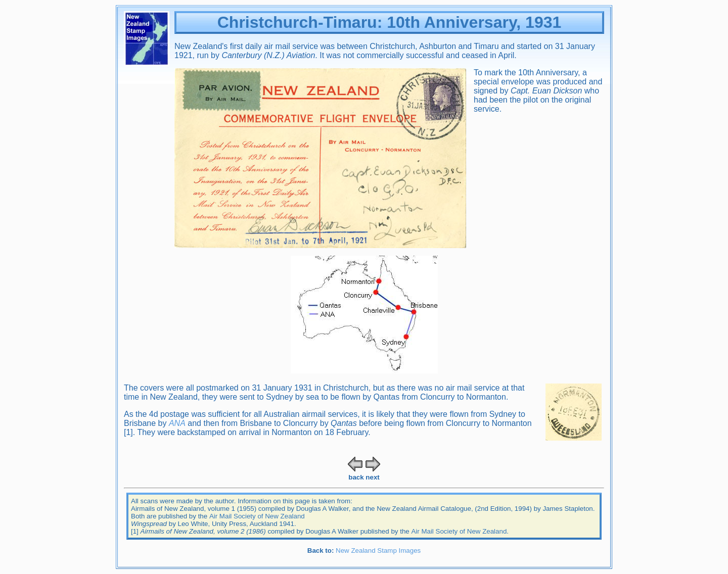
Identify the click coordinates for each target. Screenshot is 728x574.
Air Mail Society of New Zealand (257, 516)
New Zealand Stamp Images (378, 551)
